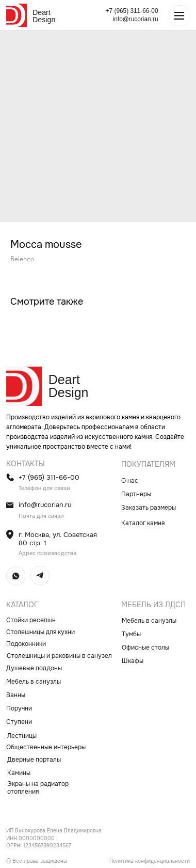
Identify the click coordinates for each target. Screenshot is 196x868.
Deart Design (44, 16)
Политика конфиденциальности (150, 861)
